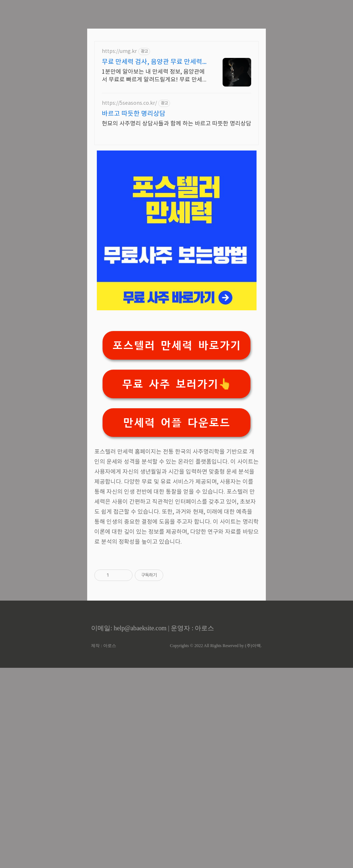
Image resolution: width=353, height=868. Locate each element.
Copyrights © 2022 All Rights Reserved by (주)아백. (216, 846)
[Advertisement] (176, 50)
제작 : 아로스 (103, 846)
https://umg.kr (119, 152)
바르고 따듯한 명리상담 (134, 214)
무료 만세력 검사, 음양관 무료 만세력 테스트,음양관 (152, 162)
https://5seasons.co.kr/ (129, 203)
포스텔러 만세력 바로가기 (176, 446)
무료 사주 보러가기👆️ (177, 484)
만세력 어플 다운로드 (176, 523)
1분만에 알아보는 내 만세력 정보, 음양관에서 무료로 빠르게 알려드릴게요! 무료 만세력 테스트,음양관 (155, 176)
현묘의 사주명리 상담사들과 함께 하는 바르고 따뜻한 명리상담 (176, 224)
